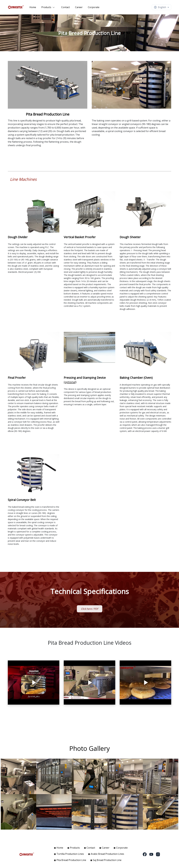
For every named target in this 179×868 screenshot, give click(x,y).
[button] (49, 7)
